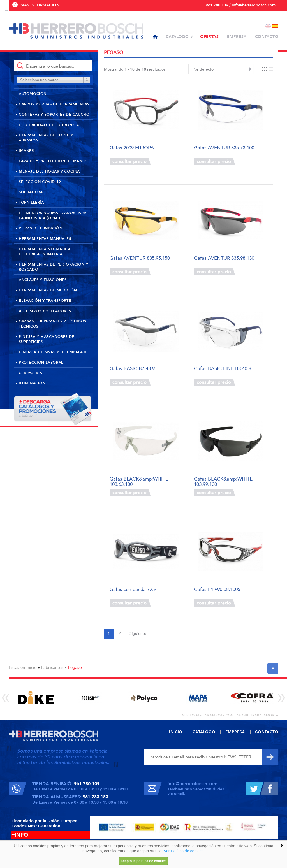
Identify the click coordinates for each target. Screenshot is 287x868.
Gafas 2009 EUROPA (132, 148)
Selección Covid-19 (40, 182)
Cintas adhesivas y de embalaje (53, 352)
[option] (36, 698)
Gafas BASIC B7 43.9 (132, 369)
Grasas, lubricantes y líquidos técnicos (53, 324)
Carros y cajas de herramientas (54, 104)
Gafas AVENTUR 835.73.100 (224, 148)
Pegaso (75, 667)
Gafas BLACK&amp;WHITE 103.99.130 (223, 481)
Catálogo (177, 37)
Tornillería (31, 203)
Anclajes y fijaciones (43, 280)
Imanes (26, 151)
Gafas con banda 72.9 (133, 590)
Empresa (237, 37)
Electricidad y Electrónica (49, 125)
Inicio (32, 667)
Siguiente (138, 634)
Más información (40, 5)
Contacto (267, 37)
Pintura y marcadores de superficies (47, 339)
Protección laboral (41, 363)
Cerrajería (31, 373)
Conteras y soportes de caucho (54, 115)
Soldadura (31, 192)
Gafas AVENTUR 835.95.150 (140, 258)
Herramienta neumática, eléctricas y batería (45, 252)
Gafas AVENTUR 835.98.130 (224, 258)
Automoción (33, 94)
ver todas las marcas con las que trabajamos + (230, 715)
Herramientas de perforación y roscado (53, 267)
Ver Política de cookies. (184, 851)
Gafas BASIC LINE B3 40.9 (223, 369)
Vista (268, 69)
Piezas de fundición (40, 228)
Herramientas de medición (48, 290)
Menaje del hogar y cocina (49, 171)
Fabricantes (52, 667)
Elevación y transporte (45, 301)
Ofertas (209, 37)
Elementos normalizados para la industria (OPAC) (53, 215)
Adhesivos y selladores (45, 311)
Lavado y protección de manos (53, 161)
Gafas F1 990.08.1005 (217, 590)
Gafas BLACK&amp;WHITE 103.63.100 (139, 481)
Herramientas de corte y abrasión (46, 138)
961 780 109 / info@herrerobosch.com (241, 5)
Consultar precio (130, 161)
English (268, 26)
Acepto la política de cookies (144, 861)
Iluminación (32, 383)
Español (275, 26)
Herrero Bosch (76, 31)
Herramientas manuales (45, 239)
